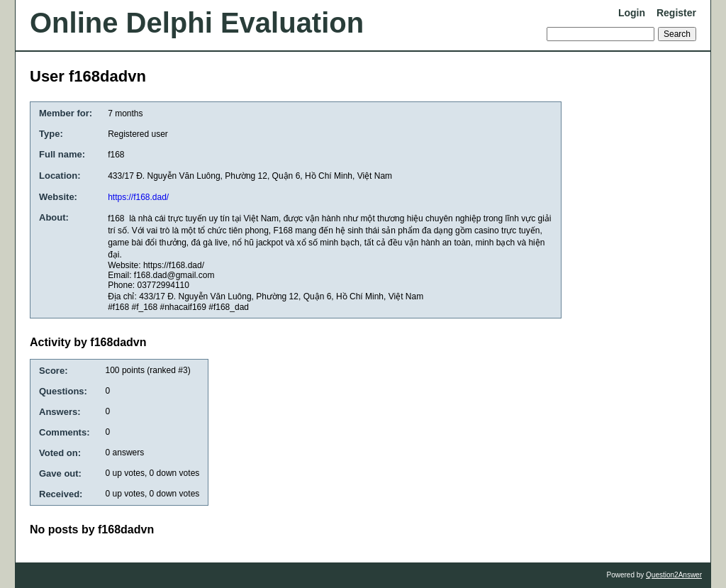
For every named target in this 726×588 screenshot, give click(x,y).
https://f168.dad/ (138, 197)
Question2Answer (674, 575)
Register (676, 13)
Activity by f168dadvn (88, 342)
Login (632, 13)
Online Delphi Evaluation (197, 23)
